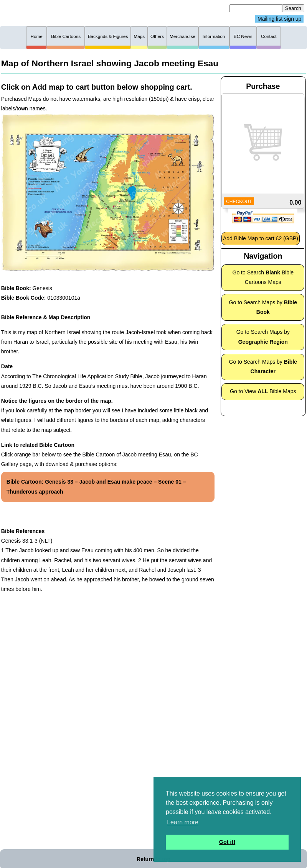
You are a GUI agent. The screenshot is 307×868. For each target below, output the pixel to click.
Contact (269, 36)
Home (37, 36)
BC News (243, 36)
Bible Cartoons (66, 36)
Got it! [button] (227, 842)
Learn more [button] (183, 822)
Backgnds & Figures (108, 36)
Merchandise (182, 36)
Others (157, 36)
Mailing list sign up (279, 19)
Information (214, 36)
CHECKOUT (239, 202)
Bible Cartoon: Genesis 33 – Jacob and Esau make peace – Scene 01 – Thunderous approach (96, 487)
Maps (139, 36)
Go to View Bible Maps (263, 391)
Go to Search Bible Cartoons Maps (263, 277)
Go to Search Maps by (263, 307)
